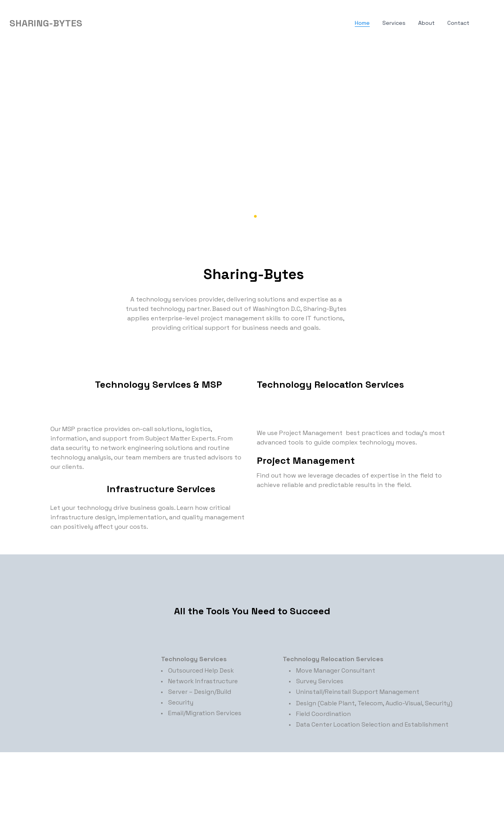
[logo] (46, 23)
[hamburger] (92, 23)
